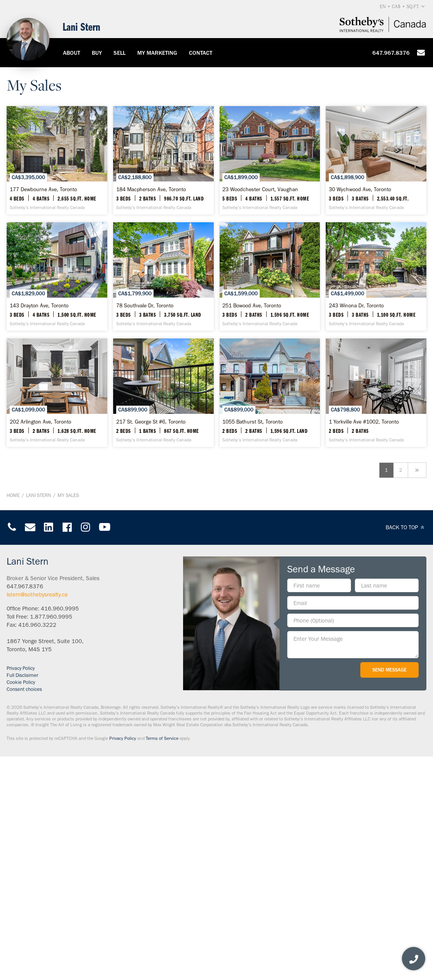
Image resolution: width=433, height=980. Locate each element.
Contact (201, 53)
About (72, 53)
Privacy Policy (21, 892)
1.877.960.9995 (51, 840)
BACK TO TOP (406, 751)
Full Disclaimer (22, 899)
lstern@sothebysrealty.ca (37, 818)
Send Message (389, 893)
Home (13, 719)
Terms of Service (162, 962)
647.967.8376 (391, 53)
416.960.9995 (60, 832)
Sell (120, 53)
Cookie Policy (21, 906)
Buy (97, 53)
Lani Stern (39, 719)
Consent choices (24, 913)
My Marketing (157, 53)
